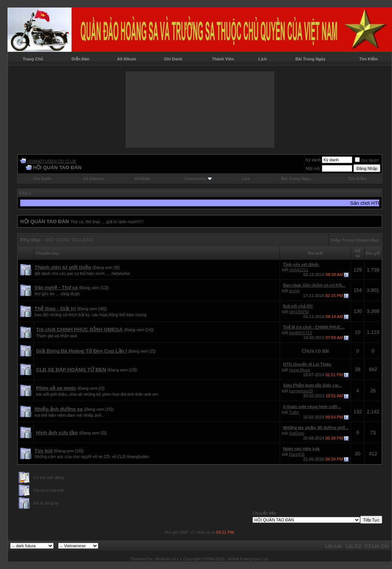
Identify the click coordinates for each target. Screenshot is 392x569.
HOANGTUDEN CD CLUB (52, 161)
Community (198, 179)
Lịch (263, 59)
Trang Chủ (33, 59)
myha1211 (298, 270)
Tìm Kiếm (369, 59)
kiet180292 (299, 312)
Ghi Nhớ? (367, 161)
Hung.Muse (299, 370)
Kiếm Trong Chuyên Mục (355, 240)
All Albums (94, 179)
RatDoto (296, 433)
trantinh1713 (300, 333)
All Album (127, 59)
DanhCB (297, 454)
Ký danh (313, 160)
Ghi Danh (173, 59)
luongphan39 (301, 391)
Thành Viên (223, 59)
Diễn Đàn (81, 59)
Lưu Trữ (353, 546)
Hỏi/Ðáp (142, 179)
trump (294, 291)
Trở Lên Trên (377, 546)
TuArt (294, 412)
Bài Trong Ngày (310, 59)
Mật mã (313, 168)
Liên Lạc (334, 546)
